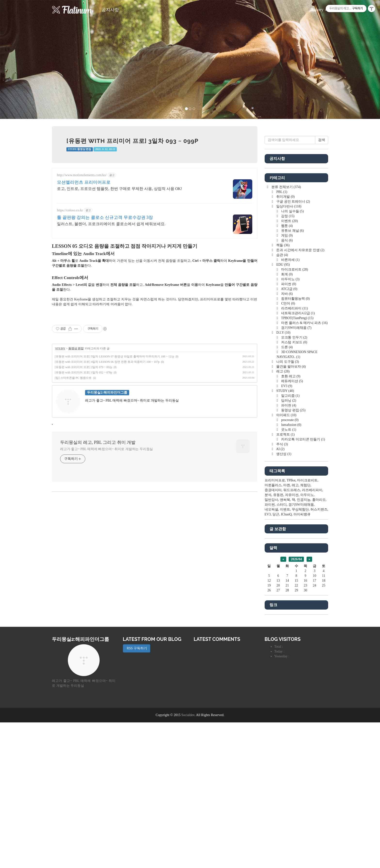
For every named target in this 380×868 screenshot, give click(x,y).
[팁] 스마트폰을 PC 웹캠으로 (73, 458)
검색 (322, 285)
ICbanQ (286, 660)
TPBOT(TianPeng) (297, 464)
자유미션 (292, 641)
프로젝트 (285, 580)
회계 (287, 420)
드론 (287, 493)
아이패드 (286, 561)
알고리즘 (290, 541)
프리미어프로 (275, 626)
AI (280, 595)
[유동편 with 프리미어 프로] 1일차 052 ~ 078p (83, 452)
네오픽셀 (271, 655)
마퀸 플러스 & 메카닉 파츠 (304, 468)
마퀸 (287, 631)
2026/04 (296, 705)
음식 (287, 386)
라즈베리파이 (294, 454)
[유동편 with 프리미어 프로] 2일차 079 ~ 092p (83, 447)
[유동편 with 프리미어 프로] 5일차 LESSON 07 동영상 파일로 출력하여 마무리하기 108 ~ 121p (114, 436)
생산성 (283, 599)
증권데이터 (273, 636)
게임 (287, 381)
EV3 (286, 532)
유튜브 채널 (292, 376)
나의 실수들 (292, 357)
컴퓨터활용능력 (295, 444)
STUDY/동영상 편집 (79, 149)
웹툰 (287, 371)
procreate (289, 566)
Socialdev (188, 861)
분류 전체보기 (286, 333)
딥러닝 (288, 546)
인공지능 (304, 645)
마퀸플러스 (273, 631)
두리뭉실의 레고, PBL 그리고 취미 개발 (98, 522)
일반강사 (271, 645)
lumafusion (291, 570)
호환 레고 (290, 522)
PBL (281, 337)
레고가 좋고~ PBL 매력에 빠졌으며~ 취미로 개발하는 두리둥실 (107, 529)
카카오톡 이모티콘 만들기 (303, 585)
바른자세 (290, 405)
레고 (283, 517)
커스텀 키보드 (294, 488)
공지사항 (110, 10)
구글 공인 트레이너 (293, 347)
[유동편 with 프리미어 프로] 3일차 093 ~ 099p (132, 141)
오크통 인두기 (294, 483)
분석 (268, 641)
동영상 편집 (76, 428)
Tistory (315, 8)
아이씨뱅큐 (302, 660)
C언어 (288, 449)
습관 (282, 401)
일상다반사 (289, 352)
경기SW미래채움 (296, 473)
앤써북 (285, 645)
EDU (283, 410)
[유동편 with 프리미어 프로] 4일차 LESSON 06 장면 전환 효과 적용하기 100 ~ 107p (107, 442)
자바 (287, 439)
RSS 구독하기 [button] (137, 794)
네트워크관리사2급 (298, 459)
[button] (28, 59)
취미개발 (285, 342)
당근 (276, 660)
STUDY (60, 428)
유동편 (278, 641)
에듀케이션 (292, 527)
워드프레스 (292, 636)
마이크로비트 (294, 415)
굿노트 (288, 575)
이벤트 (289, 367)
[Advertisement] (155, 209)
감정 (287, 362)
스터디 (282, 650)
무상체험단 (300, 655)
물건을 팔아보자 (291, 512)
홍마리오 (319, 645)
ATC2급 (289, 434)
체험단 (305, 631)
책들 (283, 391)
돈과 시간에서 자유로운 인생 (300, 396)
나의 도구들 (287, 507)
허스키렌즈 (319, 655)
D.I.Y (283, 478)
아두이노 (290, 425)
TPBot (291, 626)
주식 (282, 590)
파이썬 (288, 430)
